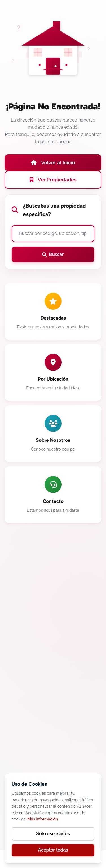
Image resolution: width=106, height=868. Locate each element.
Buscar (53, 254)
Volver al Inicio (53, 162)
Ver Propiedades (53, 179)
